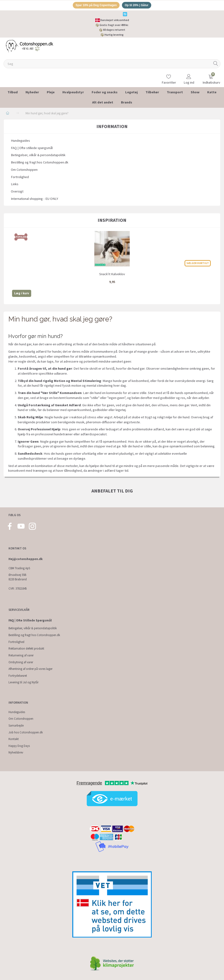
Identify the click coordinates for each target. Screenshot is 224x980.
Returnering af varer (21, 655)
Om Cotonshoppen (24, 170)
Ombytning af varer (21, 662)
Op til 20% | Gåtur (139, 6)
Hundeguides (20, 141)
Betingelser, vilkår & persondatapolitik (38, 156)
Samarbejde (16, 725)
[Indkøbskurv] (211, 76)
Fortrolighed (20, 178)
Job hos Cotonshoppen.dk (26, 732)
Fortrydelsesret (18, 676)
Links (15, 185)
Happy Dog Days (19, 746)
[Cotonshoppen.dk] (30, 46)
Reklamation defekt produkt (26, 648)
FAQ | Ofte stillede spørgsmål (32, 149)
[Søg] (216, 65)
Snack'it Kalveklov (112, 275)
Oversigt (17, 192)
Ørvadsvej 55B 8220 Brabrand (18, 577)
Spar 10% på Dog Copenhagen (95, 6)
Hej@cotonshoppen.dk (26, 559)
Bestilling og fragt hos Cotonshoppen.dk (40, 163)
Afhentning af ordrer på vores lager (30, 669)
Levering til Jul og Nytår (24, 682)
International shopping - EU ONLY (34, 199)
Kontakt (14, 739)
